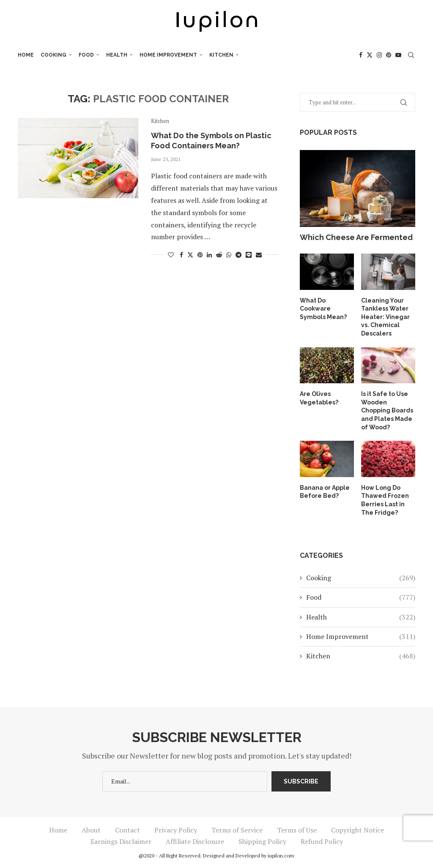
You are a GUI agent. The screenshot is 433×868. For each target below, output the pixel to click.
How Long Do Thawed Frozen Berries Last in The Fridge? (385, 500)
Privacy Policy (176, 830)
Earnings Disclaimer (121, 841)
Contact (127, 830)
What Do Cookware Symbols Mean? (323, 309)
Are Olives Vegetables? (319, 398)
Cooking (53, 55)
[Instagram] (379, 55)
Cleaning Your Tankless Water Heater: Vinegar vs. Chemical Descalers (385, 317)
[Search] (411, 55)
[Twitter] (370, 55)
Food (86, 55)
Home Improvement (168, 55)
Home (26, 55)
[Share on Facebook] (181, 255)
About (91, 830)
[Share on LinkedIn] (209, 255)
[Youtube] (398, 55)
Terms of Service (237, 830)
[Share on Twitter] (190, 255)
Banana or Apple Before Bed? (325, 492)
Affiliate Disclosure (195, 841)
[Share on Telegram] (238, 255)
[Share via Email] (259, 255)
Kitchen (221, 55)
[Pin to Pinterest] (200, 255)
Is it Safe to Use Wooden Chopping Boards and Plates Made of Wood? (387, 410)
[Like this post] (171, 255)
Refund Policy (322, 841)
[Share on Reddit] (219, 255)
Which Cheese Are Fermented (356, 237)
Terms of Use (297, 830)
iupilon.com (281, 856)
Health (117, 55)
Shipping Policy (262, 841)
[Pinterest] (389, 55)
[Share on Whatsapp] (229, 255)
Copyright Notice (358, 830)
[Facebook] (361, 55)
